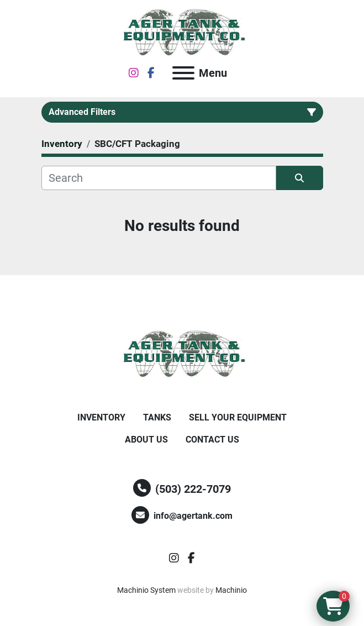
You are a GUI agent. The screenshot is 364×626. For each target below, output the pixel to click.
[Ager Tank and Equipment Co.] (182, 354)
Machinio (231, 590)
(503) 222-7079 (193, 489)
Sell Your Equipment (238, 417)
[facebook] (151, 73)
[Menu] (183, 73)
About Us (146, 440)
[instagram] (134, 73)
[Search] (159, 178)
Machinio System (146, 590)
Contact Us (212, 440)
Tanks (157, 417)
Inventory (101, 417)
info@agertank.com (193, 516)
